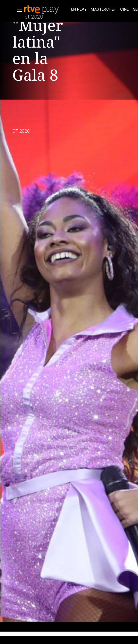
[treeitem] (79, 9)
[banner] (46, 9)
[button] (18, 10)
